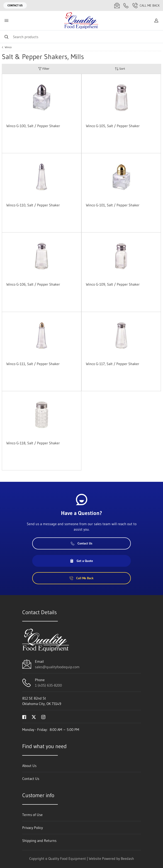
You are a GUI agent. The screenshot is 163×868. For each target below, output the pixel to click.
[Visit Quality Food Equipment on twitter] (34, 717)
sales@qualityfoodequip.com (57, 667)
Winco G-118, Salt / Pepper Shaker (33, 443)
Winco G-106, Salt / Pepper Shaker (33, 284)
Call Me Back (146, 5)
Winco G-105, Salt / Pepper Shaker (113, 126)
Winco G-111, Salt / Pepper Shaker (33, 364)
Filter (44, 69)
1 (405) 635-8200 (48, 685)
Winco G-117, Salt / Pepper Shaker (113, 364)
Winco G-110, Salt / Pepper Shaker (33, 205)
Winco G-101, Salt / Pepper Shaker (113, 205)
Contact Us (15, 5)
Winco (8, 47)
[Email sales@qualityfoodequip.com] (117, 5)
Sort (120, 69)
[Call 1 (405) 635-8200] (126, 5)
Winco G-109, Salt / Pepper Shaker (113, 284)
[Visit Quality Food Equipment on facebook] (24, 717)
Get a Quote (81, 561)
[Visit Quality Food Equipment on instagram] (43, 717)
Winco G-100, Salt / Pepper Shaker (33, 126)
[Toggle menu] (6, 21)
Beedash (127, 858)
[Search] (81, 37)
